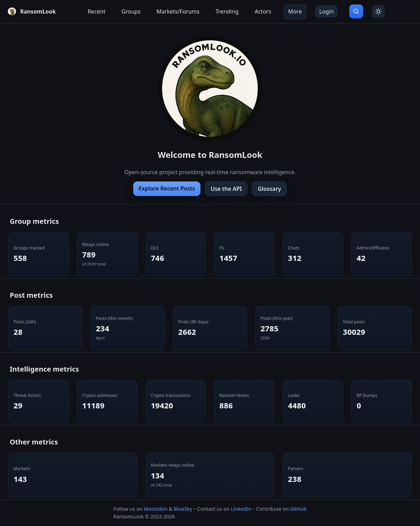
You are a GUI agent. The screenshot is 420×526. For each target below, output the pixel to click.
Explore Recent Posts (167, 188)
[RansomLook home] (31, 11)
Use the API (226, 189)
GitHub (298, 509)
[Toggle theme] (378, 11)
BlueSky (183, 509)
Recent (97, 11)
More (295, 11)
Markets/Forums (178, 11)
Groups (131, 11)
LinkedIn (241, 509)
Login (326, 11)
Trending (227, 11)
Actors (263, 11)
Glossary (269, 189)
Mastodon (156, 509)
